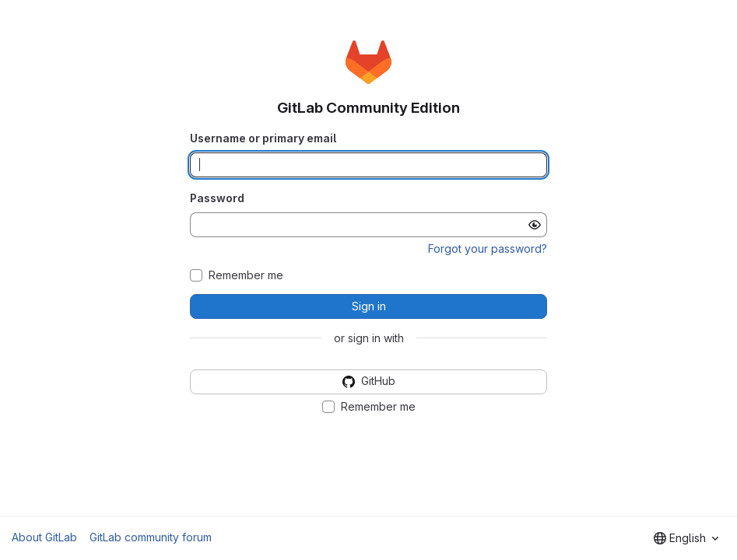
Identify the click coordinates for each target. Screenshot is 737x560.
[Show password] (535, 225)
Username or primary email (263, 138)
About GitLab (44, 537)
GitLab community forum (151, 537)
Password (217, 198)
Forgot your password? (488, 248)
